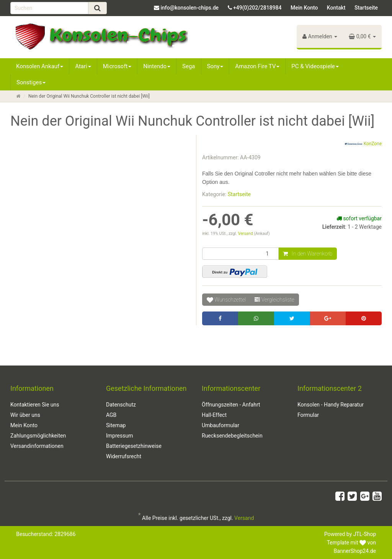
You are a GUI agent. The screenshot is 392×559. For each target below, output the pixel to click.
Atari (83, 66)
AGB (111, 415)
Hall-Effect (214, 415)
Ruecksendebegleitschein (232, 436)
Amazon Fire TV (257, 66)
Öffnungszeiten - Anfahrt (231, 405)
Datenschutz (121, 405)
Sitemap (116, 425)
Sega (189, 66)
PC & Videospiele (315, 66)
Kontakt (336, 8)
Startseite (366, 8)
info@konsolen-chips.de (189, 8)
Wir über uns (25, 415)
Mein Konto (304, 8)
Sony (215, 66)
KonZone (363, 144)
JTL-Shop (365, 534)
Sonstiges (31, 82)
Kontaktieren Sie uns (35, 405)
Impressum (119, 436)
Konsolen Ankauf (40, 66)
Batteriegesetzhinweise (134, 446)
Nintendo (157, 66)
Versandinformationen (37, 446)
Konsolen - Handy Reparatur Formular (331, 410)
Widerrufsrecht (124, 456)
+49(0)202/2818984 (257, 8)
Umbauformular (220, 425)
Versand (246, 234)
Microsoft (117, 66)
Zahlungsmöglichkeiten (38, 436)
